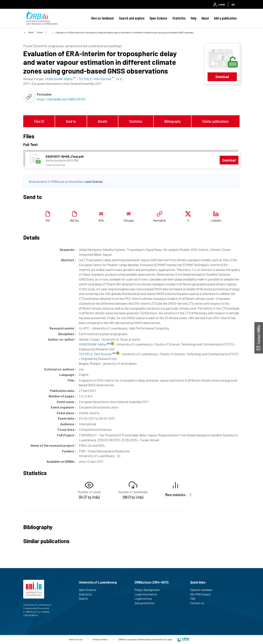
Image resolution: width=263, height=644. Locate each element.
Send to (71, 121)
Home (40, 32)
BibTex (74, 220)
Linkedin (216, 220)
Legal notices (145, 599)
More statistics (175, 495)
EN (233, 4)
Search (85, 599)
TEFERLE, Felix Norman (97, 354)
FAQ (194, 599)
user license (94, 181)
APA (101, 220)
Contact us (199, 603)
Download (222, 77)
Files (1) (39, 121)
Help (194, 18)
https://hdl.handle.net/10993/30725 (61, 99)
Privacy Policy (100, 639)
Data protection (146, 603)
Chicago (129, 220)
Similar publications (215, 121)
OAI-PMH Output (202, 594)
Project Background (149, 590)
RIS (48, 220)
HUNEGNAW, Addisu (95, 344)
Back (31, 32)
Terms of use (76, 639)
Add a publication (225, 18)
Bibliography (172, 121)
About (205, 18)
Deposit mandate (203, 590)
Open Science (158, 18)
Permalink (160, 220)
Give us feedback (103, 18)
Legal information (148, 594)
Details (103, 121)
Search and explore (132, 18)
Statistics (179, 18)
